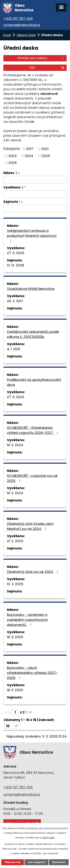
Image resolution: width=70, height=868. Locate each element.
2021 (45, 149)
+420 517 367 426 (18, 19)
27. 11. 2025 (16, 253)
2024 (29, 156)
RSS (47, 68)
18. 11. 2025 (15, 637)
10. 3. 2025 (15, 584)
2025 (46, 156)
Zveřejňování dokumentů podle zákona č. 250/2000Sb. (33, 334)
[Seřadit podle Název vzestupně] (19, 172)
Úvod (7, 35)
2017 (30, 149)
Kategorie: (12, 148)
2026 (13, 163)
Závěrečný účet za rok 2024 (33, 572)
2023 (13, 156)
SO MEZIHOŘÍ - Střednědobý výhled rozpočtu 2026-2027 (33, 430)
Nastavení (59, 862)
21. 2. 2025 (15, 541)
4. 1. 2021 (14, 349)
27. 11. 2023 (15, 397)
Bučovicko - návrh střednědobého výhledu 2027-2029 (32, 673)
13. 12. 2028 (15, 265)
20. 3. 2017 (15, 301)
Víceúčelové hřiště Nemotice (31, 289)
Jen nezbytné (36, 862)
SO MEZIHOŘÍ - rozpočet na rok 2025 (32, 478)
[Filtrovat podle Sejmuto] (35, 208)
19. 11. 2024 (15, 445)
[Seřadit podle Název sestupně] (19, 173)
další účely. (49, 838)
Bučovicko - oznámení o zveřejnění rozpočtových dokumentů (27, 620)
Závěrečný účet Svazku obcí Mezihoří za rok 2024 (30, 526)
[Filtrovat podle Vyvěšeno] (35, 194)
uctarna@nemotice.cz (22, 25)
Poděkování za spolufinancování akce (34, 382)
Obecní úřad (26, 35)
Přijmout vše (13, 862)
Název (10, 173)
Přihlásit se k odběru (41, 58)
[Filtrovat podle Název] (35, 180)
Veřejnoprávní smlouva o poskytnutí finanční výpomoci (32, 235)
